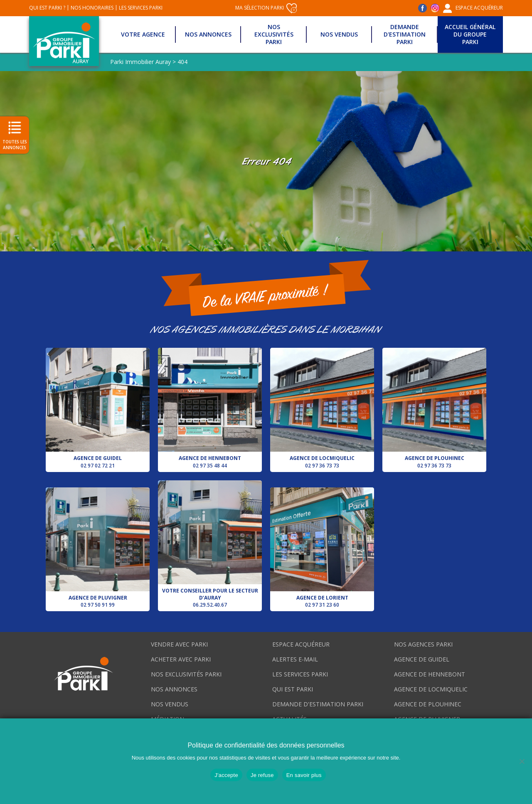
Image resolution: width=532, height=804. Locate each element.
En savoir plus (304, 775)
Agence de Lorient (322, 548)
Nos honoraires (92, 8)
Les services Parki (141, 8)
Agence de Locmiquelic (322, 408)
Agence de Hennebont (210, 408)
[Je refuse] (522, 761)
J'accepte (226, 775)
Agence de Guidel (98, 408)
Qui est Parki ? (47, 8)
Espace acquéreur (479, 8)
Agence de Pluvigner (98, 548)
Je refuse (262, 775)
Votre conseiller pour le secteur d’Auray (210, 544)
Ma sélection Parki (266, 8)
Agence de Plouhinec (434, 408)
